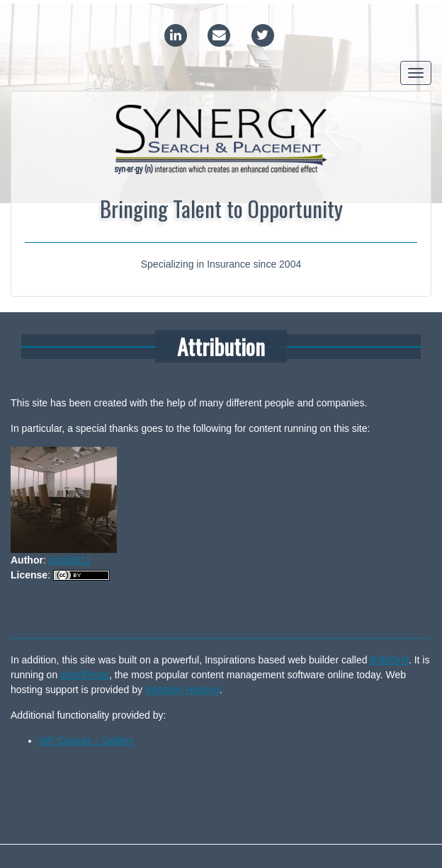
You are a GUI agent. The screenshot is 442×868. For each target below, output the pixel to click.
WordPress (85, 675)
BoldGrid (389, 660)
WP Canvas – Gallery (86, 741)
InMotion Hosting (182, 690)
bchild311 (70, 560)
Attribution (221, 346)
